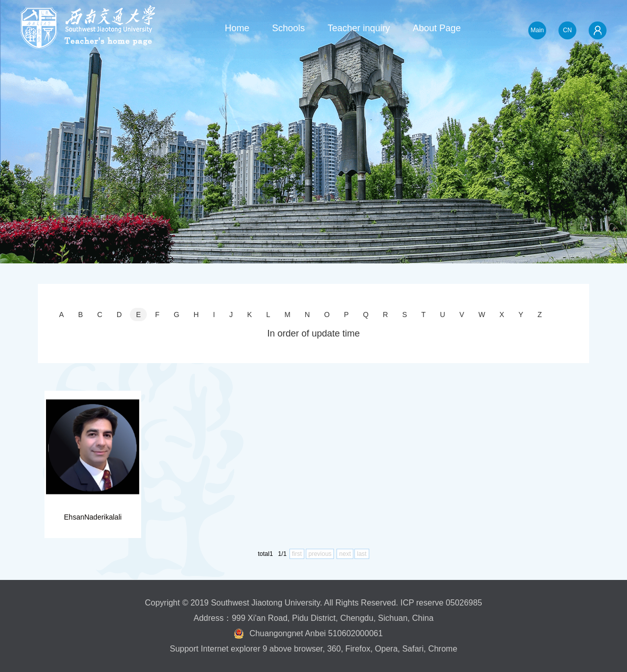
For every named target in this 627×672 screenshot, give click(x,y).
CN (567, 30)
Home (237, 28)
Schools (288, 28)
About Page (437, 28)
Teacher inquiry (359, 28)
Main (537, 30)
